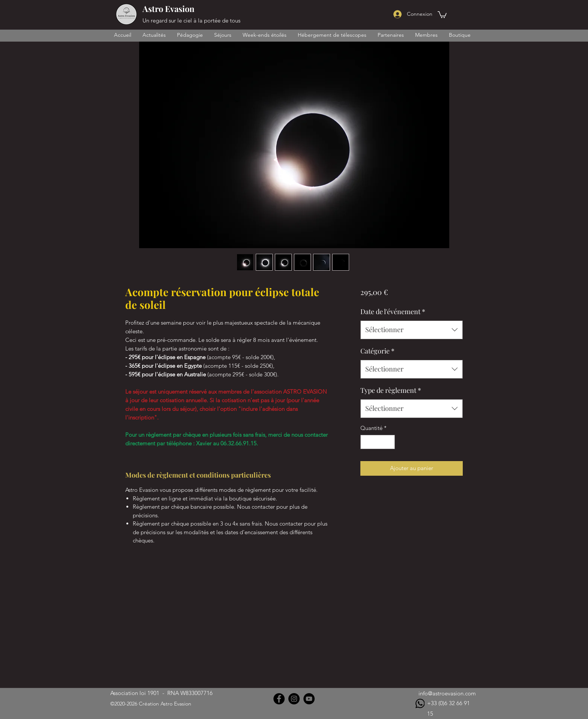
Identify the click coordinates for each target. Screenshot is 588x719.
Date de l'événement (393, 312)
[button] (442, 14)
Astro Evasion (169, 9)
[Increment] (389, 442)
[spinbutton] (377, 442)
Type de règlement (391, 390)
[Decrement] (367, 442)
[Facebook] (279, 699)
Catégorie (377, 351)
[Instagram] (294, 699)
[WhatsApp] (420, 703)
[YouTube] (309, 699)
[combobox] (412, 330)
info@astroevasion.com (447, 693)
